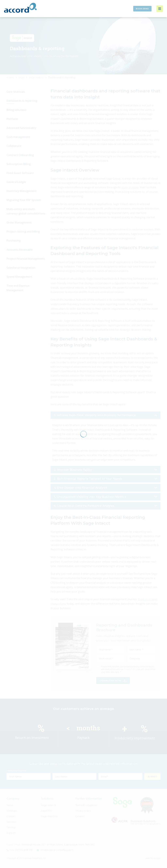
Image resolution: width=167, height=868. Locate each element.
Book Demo (142, 9)
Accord (20, 8)
